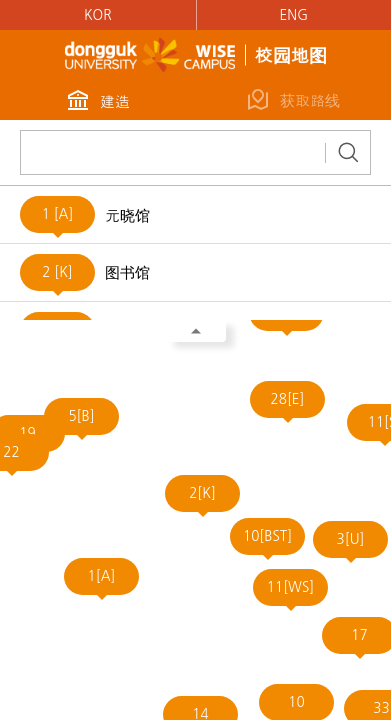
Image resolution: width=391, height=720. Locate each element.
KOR (98, 15)
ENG (294, 15)
